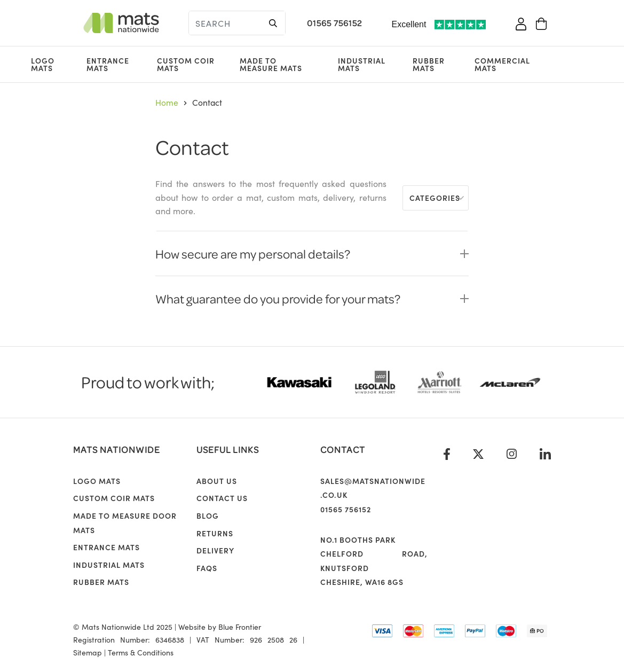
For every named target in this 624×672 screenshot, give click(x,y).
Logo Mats (43, 64)
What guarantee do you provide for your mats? (278, 298)
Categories (435, 198)
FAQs (207, 568)
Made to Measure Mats (271, 64)
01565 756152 (334, 23)
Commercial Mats (502, 64)
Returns (215, 533)
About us (217, 481)
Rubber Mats (429, 64)
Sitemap (88, 652)
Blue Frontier (240, 627)
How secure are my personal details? (253, 253)
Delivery (215, 550)
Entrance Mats (108, 64)
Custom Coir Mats (186, 64)
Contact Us (222, 498)
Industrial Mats (362, 64)
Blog (208, 515)
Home (167, 102)
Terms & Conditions (141, 652)
